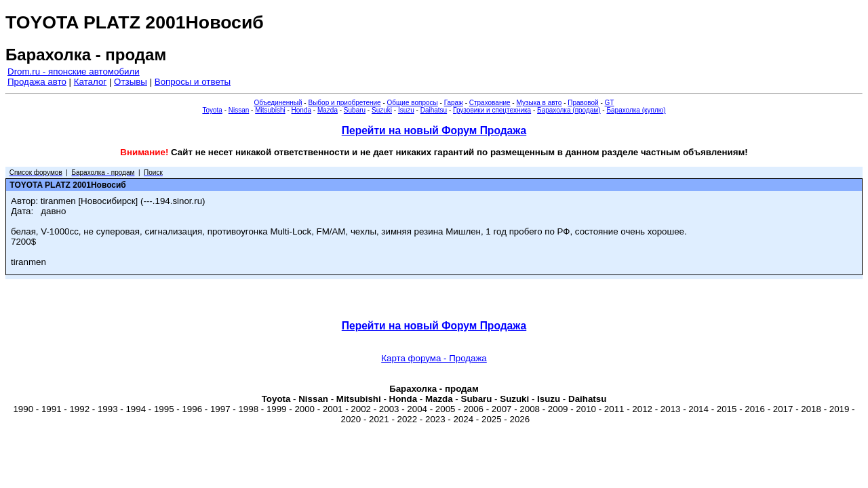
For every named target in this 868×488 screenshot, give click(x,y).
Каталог (90, 82)
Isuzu (406, 110)
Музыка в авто (539, 103)
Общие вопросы (413, 103)
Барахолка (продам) (569, 110)
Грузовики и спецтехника (492, 110)
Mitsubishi (270, 110)
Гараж (454, 103)
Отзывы (131, 82)
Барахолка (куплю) (636, 110)
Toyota (212, 110)
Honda (301, 110)
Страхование (490, 103)
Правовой (583, 103)
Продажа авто (37, 82)
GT (610, 103)
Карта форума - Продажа (434, 358)
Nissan (239, 110)
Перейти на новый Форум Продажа (434, 130)
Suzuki (382, 110)
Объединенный (278, 103)
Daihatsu (434, 110)
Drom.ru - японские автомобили (74, 72)
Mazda (328, 110)
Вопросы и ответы (193, 82)
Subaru (355, 110)
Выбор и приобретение (344, 103)
